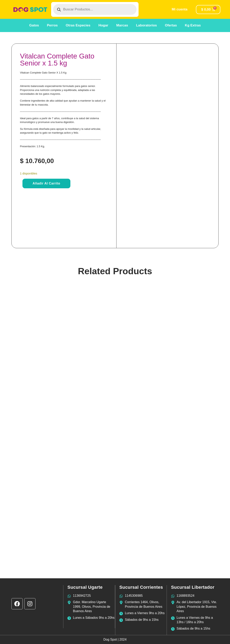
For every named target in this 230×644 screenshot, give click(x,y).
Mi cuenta (179, 9)
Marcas (122, 25)
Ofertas (171, 25)
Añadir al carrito (47, 183)
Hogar (103, 25)
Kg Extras (193, 25)
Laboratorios (146, 25)
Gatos (34, 25)
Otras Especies (78, 25)
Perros (52, 25)
